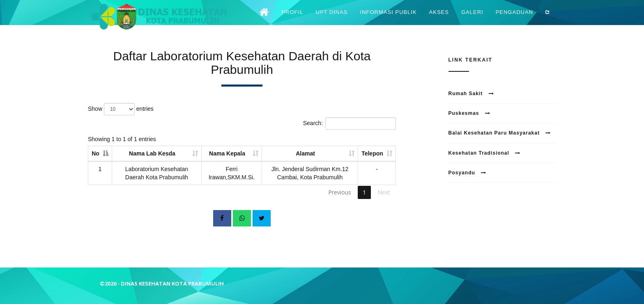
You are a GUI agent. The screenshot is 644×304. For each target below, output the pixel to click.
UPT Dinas (331, 18)
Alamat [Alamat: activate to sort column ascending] (305, 153)
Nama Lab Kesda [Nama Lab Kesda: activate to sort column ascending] (152, 153)
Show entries (121, 109)
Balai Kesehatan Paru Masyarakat (500, 133)
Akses (439, 18)
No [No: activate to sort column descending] (95, 153)
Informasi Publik (389, 18)
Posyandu (468, 173)
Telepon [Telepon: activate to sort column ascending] (372, 153)
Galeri (472, 18)
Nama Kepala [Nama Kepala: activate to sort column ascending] (227, 153)
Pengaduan (514, 18)
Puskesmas (469, 113)
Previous (340, 192)
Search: (350, 123)
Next (384, 192)
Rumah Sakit (471, 94)
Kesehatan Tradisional (485, 153)
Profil (292, 18)
